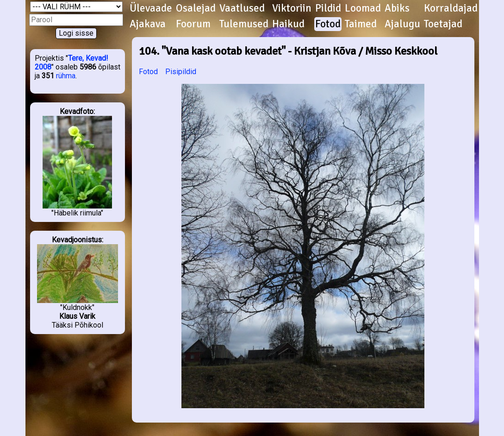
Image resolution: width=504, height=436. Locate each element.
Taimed (361, 24)
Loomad (363, 8)
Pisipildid (181, 72)
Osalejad (196, 8)
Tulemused (244, 24)
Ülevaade (151, 8)
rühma (66, 76)
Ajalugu (402, 24)
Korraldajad (451, 8)
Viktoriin (292, 8)
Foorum (193, 24)
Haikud (288, 24)
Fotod (328, 24)
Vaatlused (242, 8)
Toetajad (443, 24)
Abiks (397, 8)
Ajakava (148, 24)
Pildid (328, 8)
